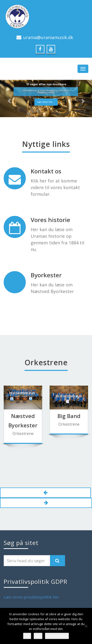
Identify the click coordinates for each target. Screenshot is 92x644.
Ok (27, 636)
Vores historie (50, 220)
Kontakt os (46, 171)
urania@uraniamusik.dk (48, 37)
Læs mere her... (46, 102)
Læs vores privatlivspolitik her (31, 597)
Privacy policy (57, 636)
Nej (38, 636)
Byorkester (46, 275)
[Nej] (86, 626)
